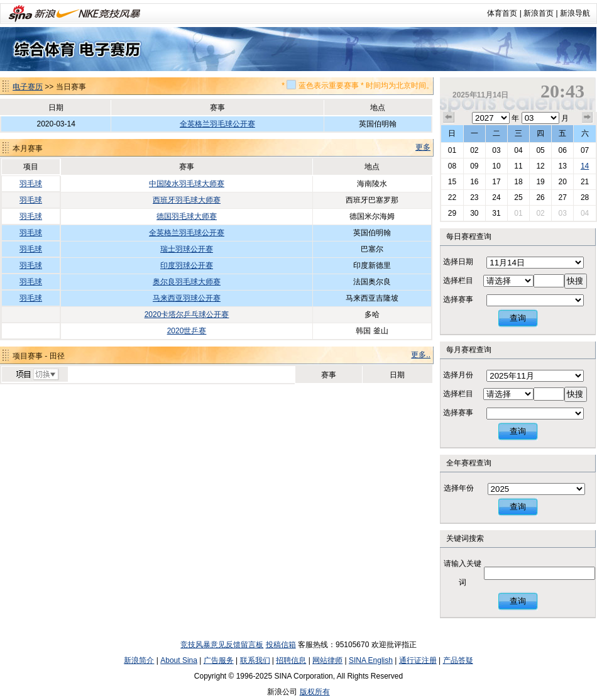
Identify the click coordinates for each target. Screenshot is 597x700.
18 (518, 182)
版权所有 (315, 692)
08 (452, 166)
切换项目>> (37, 375)
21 (585, 182)
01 (452, 150)
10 (496, 166)
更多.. (421, 355)
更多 (423, 147)
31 (496, 213)
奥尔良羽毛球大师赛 (187, 282)
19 (540, 182)
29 (452, 213)
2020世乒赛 (187, 331)
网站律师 (327, 660)
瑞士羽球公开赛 (187, 249)
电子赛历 (28, 87)
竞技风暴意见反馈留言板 (222, 645)
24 (496, 197)
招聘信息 (291, 660)
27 (562, 197)
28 (585, 197)
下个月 (588, 118)
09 (474, 166)
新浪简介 (139, 660)
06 (562, 150)
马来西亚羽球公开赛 (187, 298)
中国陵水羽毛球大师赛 (187, 184)
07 (585, 150)
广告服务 (219, 660)
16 (474, 182)
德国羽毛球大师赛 (187, 216)
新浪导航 (575, 13)
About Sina (179, 660)
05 (540, 150)
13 (562, 166)
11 (518, 166)
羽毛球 (31, 184)
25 (518, 197)
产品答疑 (458, 660)
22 (452, 197)
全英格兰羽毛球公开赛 (217, 124)
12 (540, 166)
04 (518, 150)
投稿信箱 (281, 645)
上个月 (449, 118)
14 (585, 166)
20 (562, 182)
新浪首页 (539, 13)
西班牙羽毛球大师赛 (187, 200)
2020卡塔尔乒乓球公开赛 (187, 314)
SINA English (371, 660)
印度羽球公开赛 (187, 265)
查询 (518, 318)
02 (474, 150)
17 (496, 182)
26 (540, 197)
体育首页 (502, 13)
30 (474, 213)
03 (496, 150)
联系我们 (255, 660)
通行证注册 (418, 660)
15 (452, 182)
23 (474, 197)
